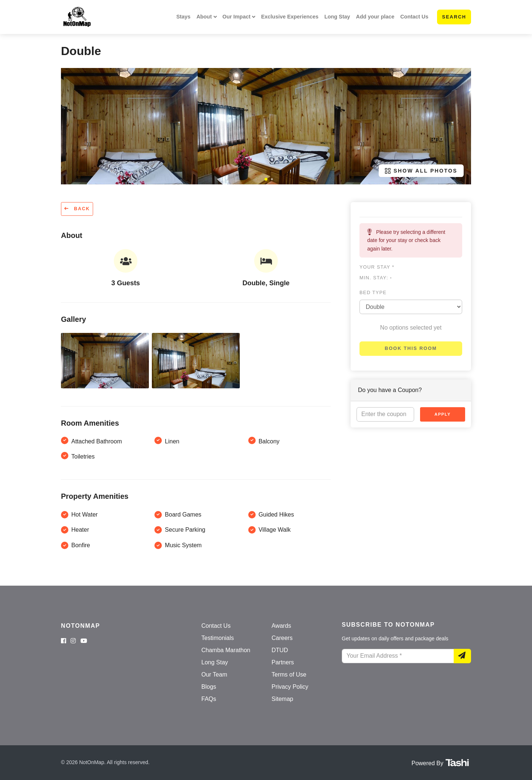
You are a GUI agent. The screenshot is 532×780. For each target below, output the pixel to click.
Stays (183, 17)
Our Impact (236, 17)
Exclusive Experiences (290, 17)
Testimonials (218, 638)
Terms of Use (289, 675)
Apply (443, 414)
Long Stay (337, 17)
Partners (283, 662)
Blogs (209, 687)
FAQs (209, 699)
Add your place (375, 17)
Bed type (373, 292)
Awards (281, 626)
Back (77, 209)
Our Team (214, 675)
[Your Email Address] (398, 656)
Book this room (411, 348)
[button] (266, 179)
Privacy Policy (290, 687)
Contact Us (414, 17)
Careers (282, 638)
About (204, 17)
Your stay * (377, 267)
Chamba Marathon (226, 650)
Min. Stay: (376, 278)
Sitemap (282, 699)
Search (454, 17)
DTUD (280, 650)
